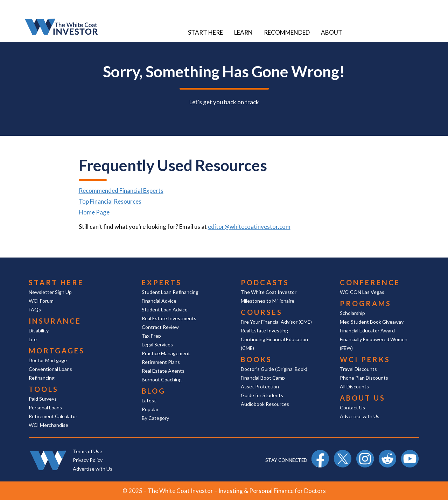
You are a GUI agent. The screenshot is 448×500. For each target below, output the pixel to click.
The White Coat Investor (269, 292)
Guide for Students (262, 395)
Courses (262, 312)
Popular (150, 409)
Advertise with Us (360, 416)
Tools (44, 389)
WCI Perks (365, 359)
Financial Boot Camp (263, 378)
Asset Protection (260, 386)
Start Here (205, 32)
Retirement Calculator (53, 416)
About (332, 32)
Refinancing (42, 378)
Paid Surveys (43, 399)
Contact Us (352, 407)
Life (33, 339)
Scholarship (352, 313)
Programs (366, 303)
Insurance (55, 321)
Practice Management (166, 353)
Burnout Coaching (162, 379)
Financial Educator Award (367, 330)
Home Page (94, 212)
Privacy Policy (88, 460)
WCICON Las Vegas (362, 292)
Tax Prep (151, 336)
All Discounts (354, 386)
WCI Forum (41, 301)
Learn (243, 32)
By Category (155, 418)
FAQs (35, 309)
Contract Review (160, 327)
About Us (363, 398)
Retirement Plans (161, 362)
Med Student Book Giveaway (372, 322)
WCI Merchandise (48, 425)
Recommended (287, 32)
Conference (370, 282)
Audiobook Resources (265, 404)
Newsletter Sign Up (50, 292)
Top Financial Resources (110, 201)
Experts (162, 282)
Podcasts (265, 282)
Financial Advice (159, 301)
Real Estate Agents (163, 371)
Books (256, 359)
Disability (39, 330)
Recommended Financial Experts (121, 191)
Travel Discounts (358, 369)
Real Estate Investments (169, 318)
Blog (154, 391)
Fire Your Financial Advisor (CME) (276, 322)
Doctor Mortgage (48, 360)
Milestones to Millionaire (268, 301)
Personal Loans (45, 407)
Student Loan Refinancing (170, 292)
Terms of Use (87, 451)
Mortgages (57, 351)
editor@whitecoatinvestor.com (249, 227)
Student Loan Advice (165, 309)
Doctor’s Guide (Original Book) (274, 369)
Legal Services (157, 344)
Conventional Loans (50, 369)
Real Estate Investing (264, 330)
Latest (149, 400)
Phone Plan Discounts (364, 378)
